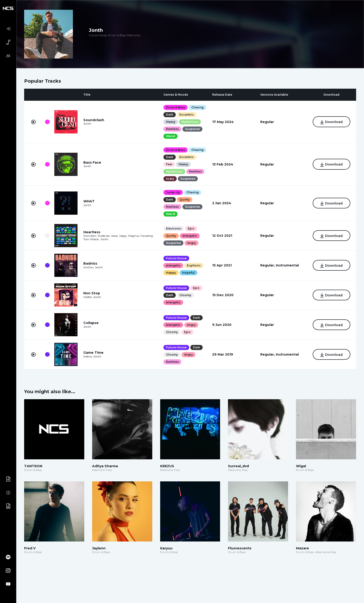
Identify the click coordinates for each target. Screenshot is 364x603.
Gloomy (185, 295)
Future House (176, 258)
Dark (170, 115)
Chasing (197, 107)
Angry (192, 243)
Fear (169, 164)
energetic (190, 236)
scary (170, 179)
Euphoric (194, 265)
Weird (171, 136)
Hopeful (188, 273)
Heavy (171, 122)
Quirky (185, 199)
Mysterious (190, 122)
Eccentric (187, 115)
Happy (171, 273)
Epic (191, 229)
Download (331, 122)
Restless (172, 129)
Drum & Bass (175, 107)
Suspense (192, 129)
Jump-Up (173, 192)
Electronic (174, 229)
